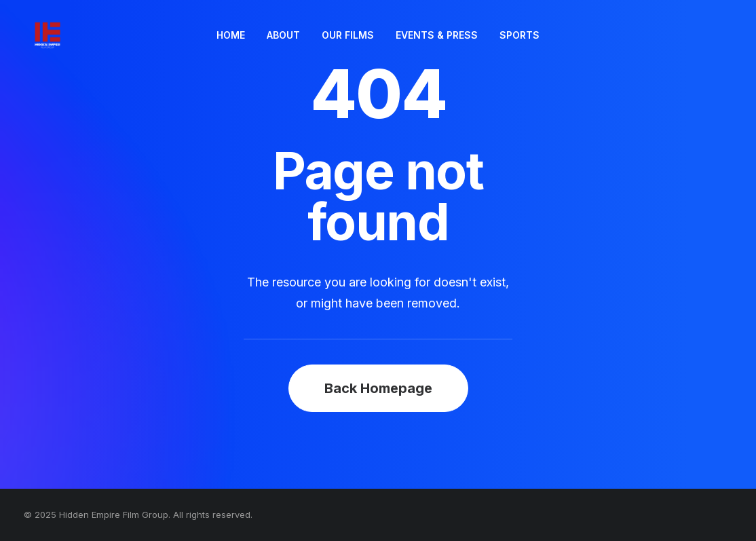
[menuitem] (231, 35)
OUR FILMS (348, 35)
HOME (231, 35)
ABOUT (283, 35)
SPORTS (519, 35)
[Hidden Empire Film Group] (41, 35)
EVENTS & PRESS (437, 35)
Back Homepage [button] (378, 388)
